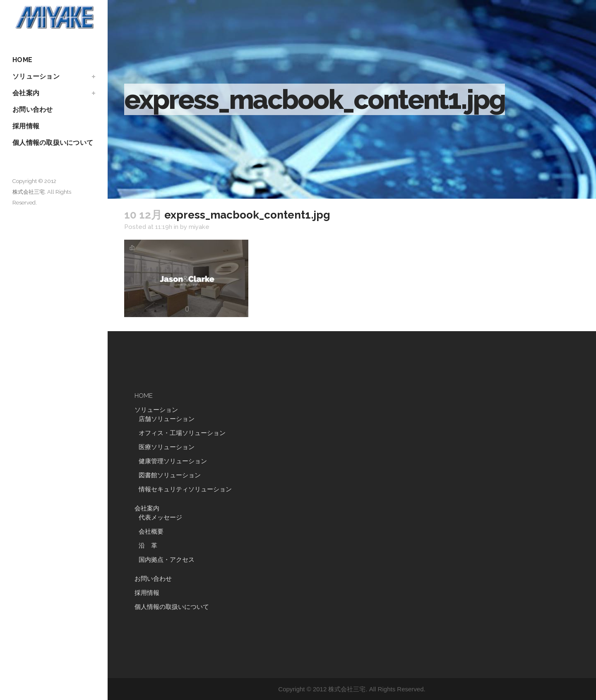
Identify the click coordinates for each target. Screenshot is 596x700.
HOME (144, 396)
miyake (199, 227)
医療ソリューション (167, 447)
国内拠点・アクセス (167, 560)
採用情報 (147, 593)
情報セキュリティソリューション (185, 489)
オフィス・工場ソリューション (182, 433)
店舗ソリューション (167, 419)
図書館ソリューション (170, 475)
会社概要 (151, 532)
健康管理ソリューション (173, 461)
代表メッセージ (160, 517)
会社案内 (147, 508)
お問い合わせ (153, 579)
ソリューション (156, 410)
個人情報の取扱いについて (172, 607)
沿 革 (151, 546)
